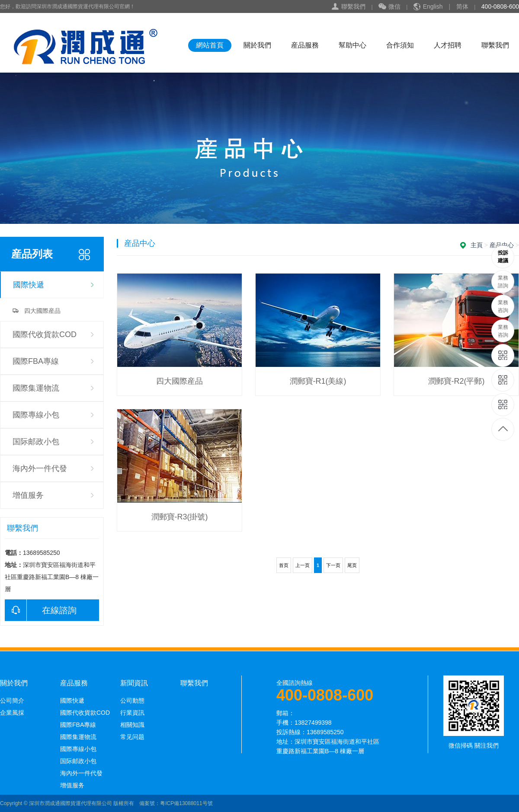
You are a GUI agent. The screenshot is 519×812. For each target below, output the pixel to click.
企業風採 (12, 713)
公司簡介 (12, 701)
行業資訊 (132, 713)
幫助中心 (352, 45)
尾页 (352, 565)
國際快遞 (29, 285)
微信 (389, 7)
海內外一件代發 (40, 468)
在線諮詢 (41, 610)
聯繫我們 (353, 6)
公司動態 (132, 701)
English (433, 6)
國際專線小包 (36, 415)
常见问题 (132, 737)
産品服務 (305, 45)
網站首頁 (210, 45)
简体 (462, 6)
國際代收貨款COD (45, 334)
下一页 (333, 565)
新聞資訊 (134, 683)
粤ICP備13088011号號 (186, 803)
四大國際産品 (42, 311)
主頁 (477, 245)
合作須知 (400, 45)
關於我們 (257, 45)
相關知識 (132, 725)
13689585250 (503, 257)
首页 (284, 565)
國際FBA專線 (36, 361)
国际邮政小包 (36, 442)
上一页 (303, 565)
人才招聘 (448, 45)
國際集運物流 (36, 388)
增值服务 (28, 495)
